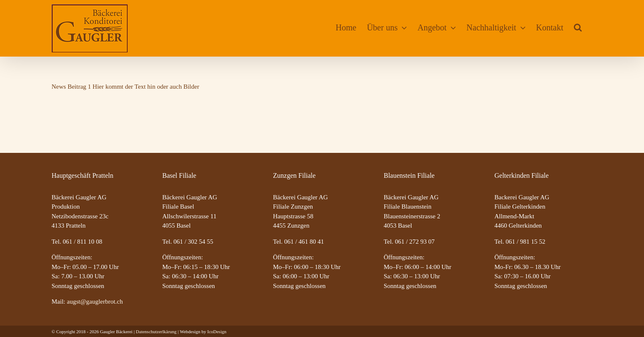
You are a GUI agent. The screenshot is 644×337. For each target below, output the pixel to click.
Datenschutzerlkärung (156, 332)
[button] (578, 27)
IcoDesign (217, 332)
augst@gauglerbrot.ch (95, 302)
